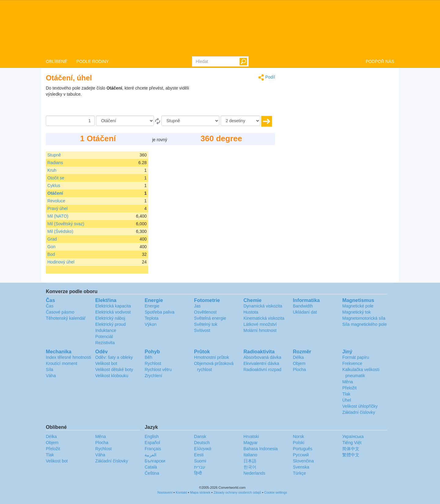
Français (153, 449)
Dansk (200, 436)
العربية (150, 455)
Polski (298, 443)
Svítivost (202, 330)
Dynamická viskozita (263, 306)
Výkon (150, 324)
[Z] (125, 121)
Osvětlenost (205, 312)
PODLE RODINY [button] (93, 61)
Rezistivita (105, 343)
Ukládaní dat (305, 312)
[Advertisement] (237, 100)
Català (151, 467)
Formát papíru (356, 357)
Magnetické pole (358, 306)
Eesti (199, 455)
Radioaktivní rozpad (262, 370)
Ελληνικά (203, 449)
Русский (301, 455)
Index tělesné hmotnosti (68, 357)
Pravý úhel (57, 208)
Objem (299, 363)
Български (155, 461)
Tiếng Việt (352, 443)
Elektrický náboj (110, 318)
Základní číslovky (359, 412)
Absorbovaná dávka (262, 357)
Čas (50, 306)
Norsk (298, 436)
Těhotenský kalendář (66, 318)
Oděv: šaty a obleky (114, 357)
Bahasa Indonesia (261, 449)
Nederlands (255, 473)
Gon (51, 247)
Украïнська (353, 436)
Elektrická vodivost (113, 312)
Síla (50, 370)
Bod (51, 254)
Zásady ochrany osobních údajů (237, 492)
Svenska (301, 467)
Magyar (251, 443)
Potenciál (104, 337)
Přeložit (349, 388)
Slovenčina (303, 461)
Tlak (346, 394)
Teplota (151, 318)
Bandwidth (303, 306)
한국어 (250, 467)
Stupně (54, 155)
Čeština (152, 473)
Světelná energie (210, 318)
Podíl (267, 77)
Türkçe (299, 473)
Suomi (200, 461)
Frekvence (352, 363)
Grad (52, 239)
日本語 (250, 461)
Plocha (299, 370)
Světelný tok (206, 324)
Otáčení (55, 193)
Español (152, 443)
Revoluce (56, 201)
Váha (51, 376)
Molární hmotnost (260, 330)
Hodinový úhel (61, 262)
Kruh (52, 170)
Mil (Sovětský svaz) (66, 224)
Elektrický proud (111, 324)
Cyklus (54, 186)
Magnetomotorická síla (364, 318)
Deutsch (202, 443)
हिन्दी (198, 473)
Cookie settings (276, 492)
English (152, 436)
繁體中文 (351, 455)
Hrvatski (251, 436)
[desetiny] (240, 121)
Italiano (250, 455)
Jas (197, 306)
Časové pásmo (60, 312)
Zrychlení (153, 376)
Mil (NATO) (58, 216)
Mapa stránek (200, 492)
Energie (152, 306)
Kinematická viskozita (264, 318)
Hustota (251, 312)
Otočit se (56, 178)
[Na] (190, 121)
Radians (55, 163)
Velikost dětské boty (114, 370)
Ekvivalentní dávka (261, 363)
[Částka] (70, 121)
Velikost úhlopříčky (360, 406)
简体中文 (351, 449)
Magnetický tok (356, 312)
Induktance (106, 330)
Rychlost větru (158, 370)
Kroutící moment (62, 363)
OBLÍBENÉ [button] (57, 61)
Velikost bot (106, 363)
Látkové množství (260, 324)
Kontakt (181, 492)
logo (220, 28)
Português (302, 449)
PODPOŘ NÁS (380, 61)
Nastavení (165, 492)
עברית (200, 467)
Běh (148, 357)
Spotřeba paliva (159, 312)
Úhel (347, 400)
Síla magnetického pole (365, 324)
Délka (298, 357)
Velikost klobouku (112, 376)
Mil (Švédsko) (60, 231)
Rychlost (153, 363)
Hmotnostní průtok (211, 357)
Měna (348, 382)
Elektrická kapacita (113, 306)
